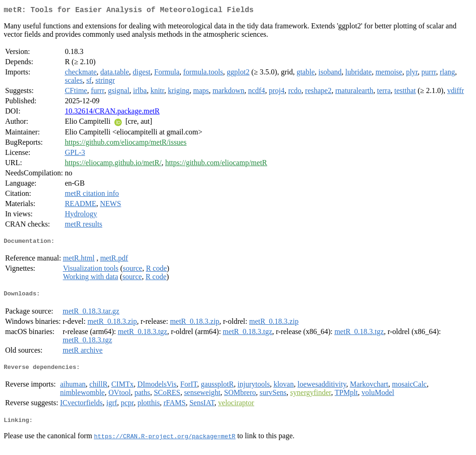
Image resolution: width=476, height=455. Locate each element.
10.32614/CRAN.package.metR (112, 113)
